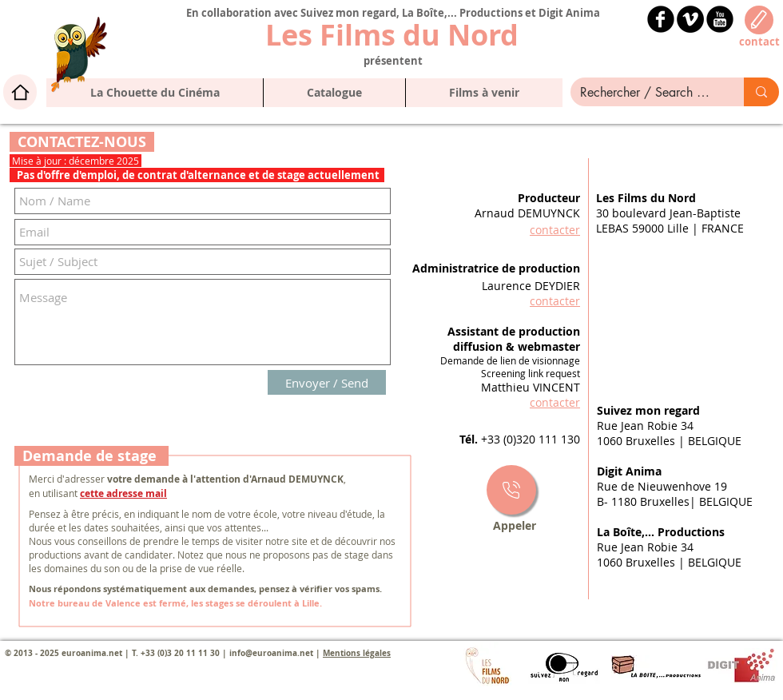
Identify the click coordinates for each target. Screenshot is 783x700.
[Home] (20, 92)
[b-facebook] (661, 19)
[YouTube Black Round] (720, 19)
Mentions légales (357, 653)
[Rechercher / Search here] (645, 93)
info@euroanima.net (271, 653)
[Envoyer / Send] (327, 382)
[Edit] (759, 20)
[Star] (511, 490)
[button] (334, 93)
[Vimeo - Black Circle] (690, 19)
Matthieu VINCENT (531, 387)
